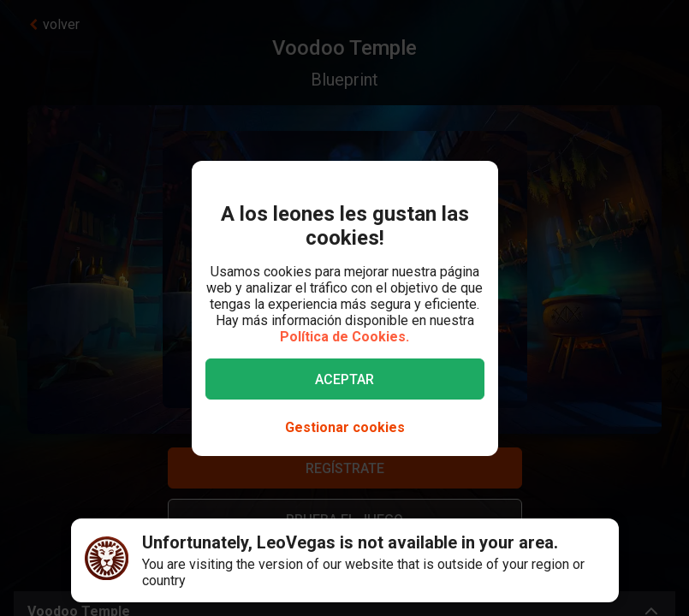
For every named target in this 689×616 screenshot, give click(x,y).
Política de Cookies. (344, 337)
